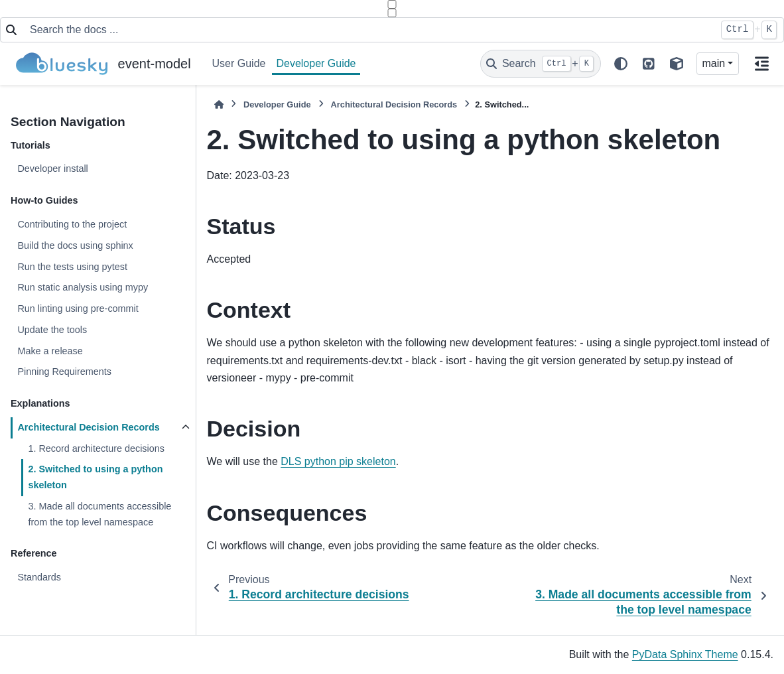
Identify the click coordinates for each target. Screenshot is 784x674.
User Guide (239, 63)
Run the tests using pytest (72, 267)
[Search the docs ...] (368, 30)
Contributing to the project (72, 224)
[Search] (541, 64)
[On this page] (761, 64)
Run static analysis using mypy (83, 287)
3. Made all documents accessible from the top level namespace (99, 514)
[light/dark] (621, 64)
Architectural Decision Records (88, 427)
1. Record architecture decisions (96, 448)
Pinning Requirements (64, 371)
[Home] (219, 104)
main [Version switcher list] (714, 63)
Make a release (50, 351)
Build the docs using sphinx (75, 245)
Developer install (52, 168)
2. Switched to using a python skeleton (95, 477)
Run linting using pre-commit (78, 308)
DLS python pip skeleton (338, 461)
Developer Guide (316, 63)
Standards (39, 577)
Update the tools (52, 330)
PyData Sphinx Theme (685, 654)
